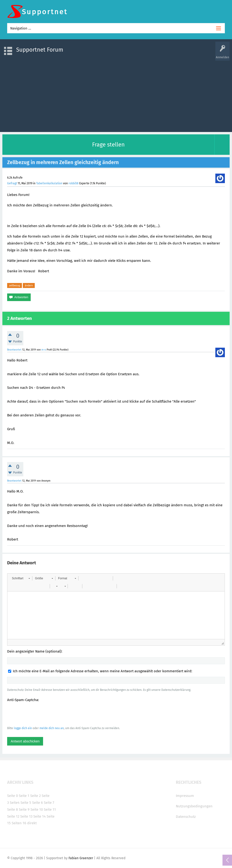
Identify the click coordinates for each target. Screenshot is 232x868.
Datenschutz (186, 817)
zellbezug (15, 285)
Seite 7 (49, 803)
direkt (32, 823)
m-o (44, 350)
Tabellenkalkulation (49, 183)
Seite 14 (39, 816)
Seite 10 (37, 809)
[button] (21, 578)
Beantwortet (14, 350)
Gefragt (12, 183)
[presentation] (43, 714)
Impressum (185, 796)
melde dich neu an (52, 728)
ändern (29, 285)
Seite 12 (13, 816)
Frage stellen (108, 145)
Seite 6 (37, 803)
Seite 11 (50, 809)
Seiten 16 (19, 823)
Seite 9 (24, 809)
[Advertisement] (116, 94)
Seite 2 (35, 796)
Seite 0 (12, 796)
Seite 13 (26, 816)
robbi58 (74, 183)
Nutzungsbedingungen (194, 806)
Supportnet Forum (40, 50)
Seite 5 (26, 803)
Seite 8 (12, 809)
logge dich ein (23, 728)
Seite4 (15, 803)
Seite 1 (24, 796)
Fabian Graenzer (81, 858)
